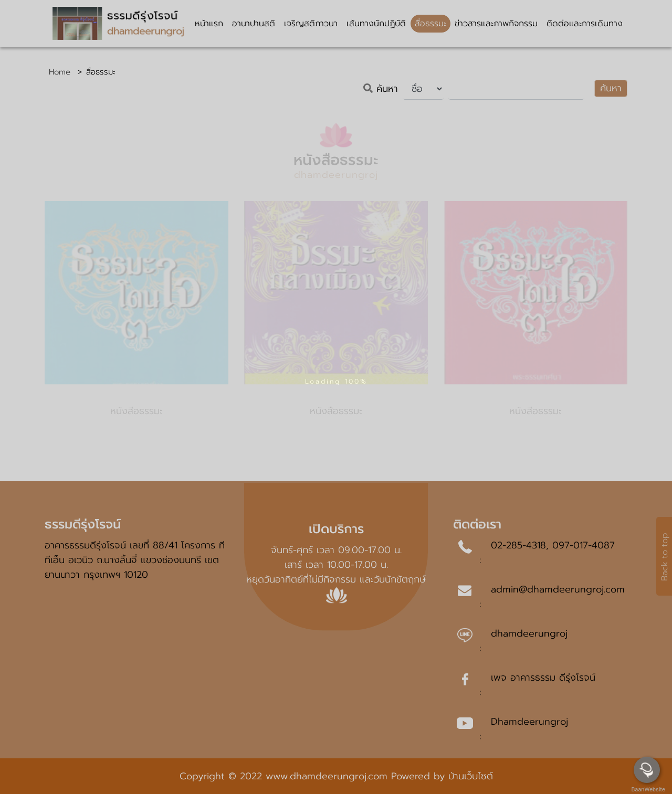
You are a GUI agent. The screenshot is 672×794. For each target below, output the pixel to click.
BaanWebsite (647, 790)
